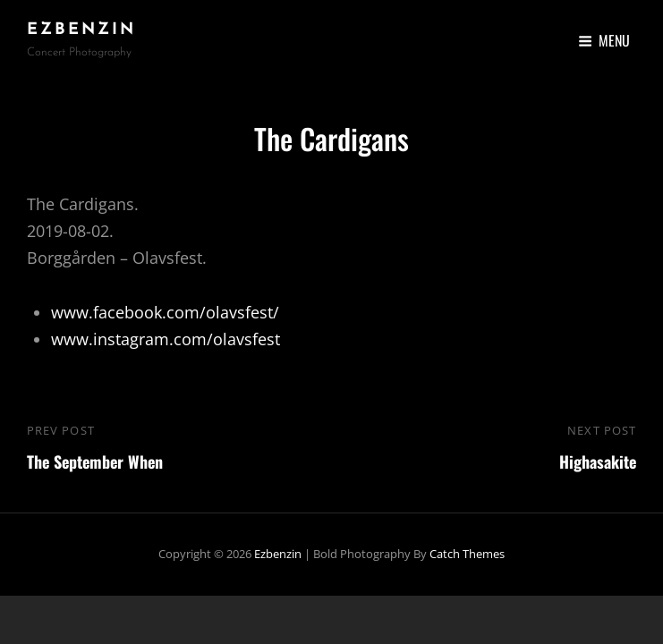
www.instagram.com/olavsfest (166, 339)
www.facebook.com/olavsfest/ (165, 312)
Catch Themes (467, 554)
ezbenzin (81, 30)
